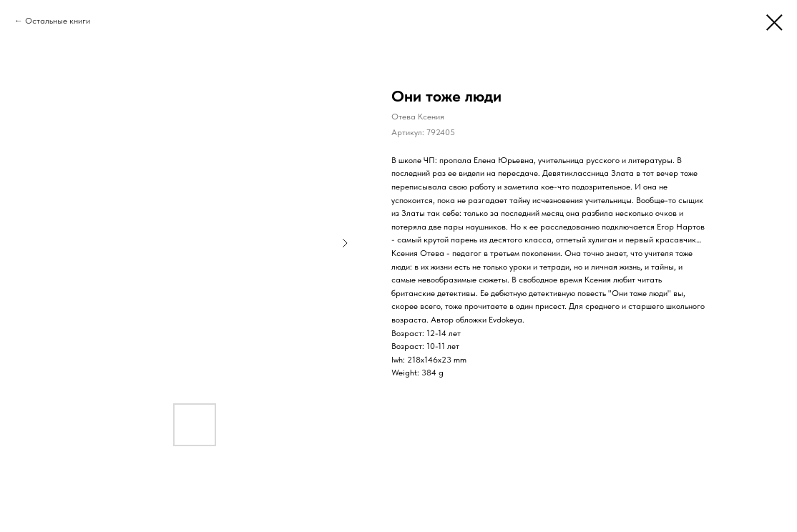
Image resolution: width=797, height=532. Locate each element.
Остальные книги (58, 21)
